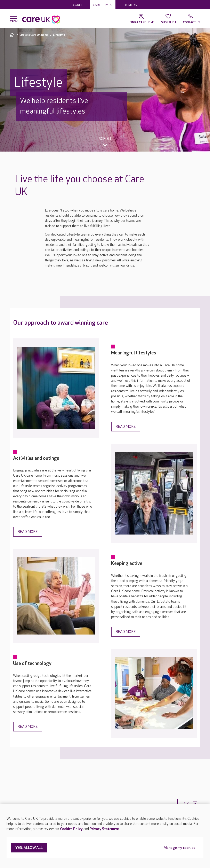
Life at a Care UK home (34, 35)
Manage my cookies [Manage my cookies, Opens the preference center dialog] (179, 848)
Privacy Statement (105, 829)
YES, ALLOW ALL (29, 848)
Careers (80, 5)
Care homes (103, 5)
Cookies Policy (71, 829)
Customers (128, 5)
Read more (126, 427)
